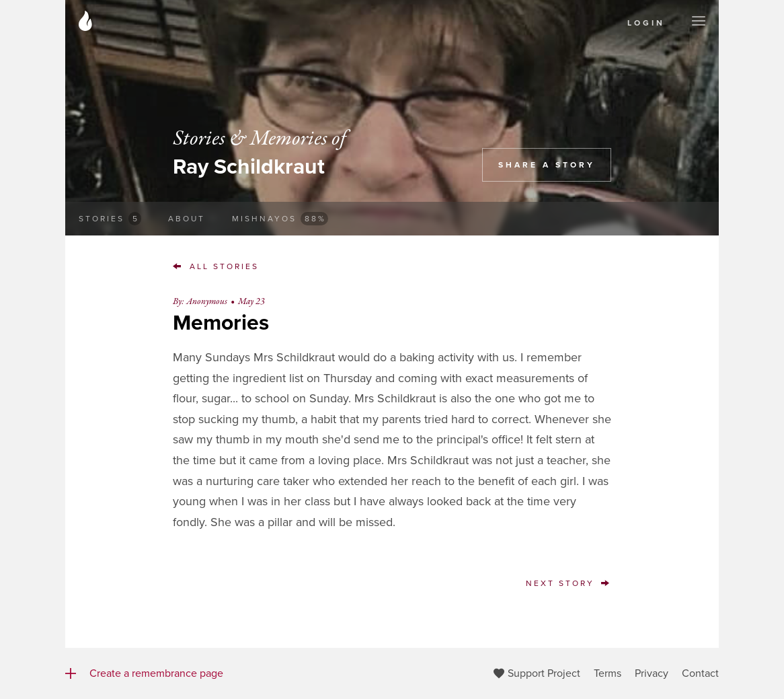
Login (646, 23)
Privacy (652, 673)
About (187, 219)
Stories (110, 219)
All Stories (216, 266)
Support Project (537, 673)
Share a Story (547, 165)
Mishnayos (280, 219)
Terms (607, 673)
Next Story (569, 583)
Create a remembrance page (144, 673)
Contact (700, 673)
